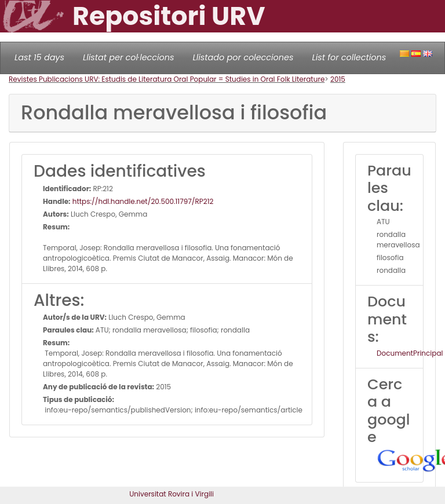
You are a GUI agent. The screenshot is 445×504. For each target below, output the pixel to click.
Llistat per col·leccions (129, 57)
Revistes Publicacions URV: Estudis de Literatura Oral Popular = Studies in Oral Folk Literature (167, 79)
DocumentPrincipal (410, 353)
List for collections (349, 57)
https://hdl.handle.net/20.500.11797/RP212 (142, 201)
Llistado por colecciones (243, 57)
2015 (338, 79)
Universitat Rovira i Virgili (172, 494)
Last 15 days (39, 57)
